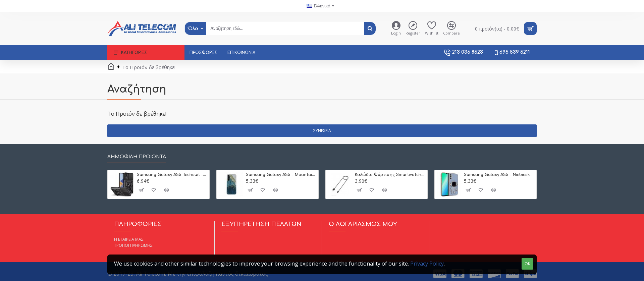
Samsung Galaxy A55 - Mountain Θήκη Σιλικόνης (281, 175)
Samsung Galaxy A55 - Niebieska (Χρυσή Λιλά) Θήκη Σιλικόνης (499, 175)
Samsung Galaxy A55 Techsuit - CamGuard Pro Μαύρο (172, 175)
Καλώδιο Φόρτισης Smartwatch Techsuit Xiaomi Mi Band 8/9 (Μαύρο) (390, 175)
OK (527, 264)
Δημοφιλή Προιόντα (137, 157)
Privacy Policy (427, 264)
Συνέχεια (322, 131)
